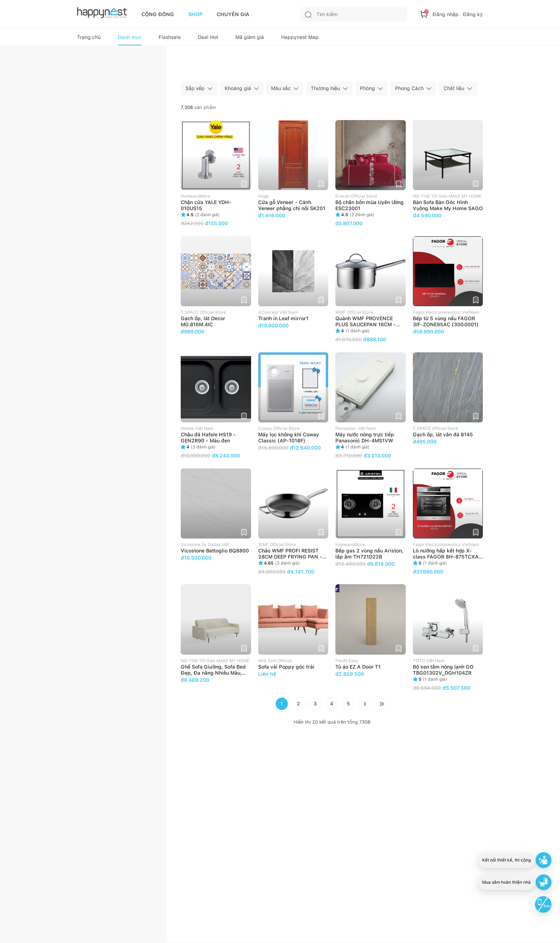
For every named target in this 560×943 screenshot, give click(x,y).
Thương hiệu (325, 90)
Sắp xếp (195, 90)
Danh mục (130, 39)
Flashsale (170, 39)
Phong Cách (409, 90)
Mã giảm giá (250, 39)
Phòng (367, 90)
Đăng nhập (446, 14)
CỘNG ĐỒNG (158, 14)
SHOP (195, 14)
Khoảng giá (238, 90)
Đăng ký (473, 14)
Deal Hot (208, 39)
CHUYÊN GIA (233, 14)
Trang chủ (89, 39)
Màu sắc (281, 90)
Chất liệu (454, 90)
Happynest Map (300, 39)
